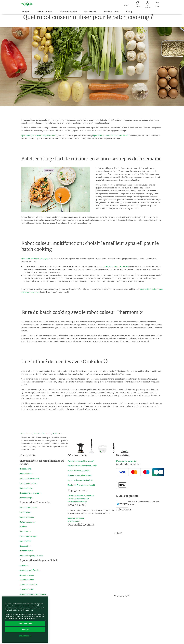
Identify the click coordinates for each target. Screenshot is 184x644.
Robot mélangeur (27, 517)
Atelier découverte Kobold (79, 470)
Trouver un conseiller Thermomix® (82, 466)
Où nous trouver (45, 12)
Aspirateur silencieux (28, 585)
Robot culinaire (26, 488)
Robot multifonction (28, 483)
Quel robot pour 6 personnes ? (116, 266)
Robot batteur (25, 512)
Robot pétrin (25, 546)
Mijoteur (23, 527)
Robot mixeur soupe (28, 536)
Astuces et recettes (69, 12)
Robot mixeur (25, 531)
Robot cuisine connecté (29, 478)
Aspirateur (24, 565)
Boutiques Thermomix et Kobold (81, 485)
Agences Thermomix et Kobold (81, 480)
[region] (25, 620)
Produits (26, 12)
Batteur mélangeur (27, 522)
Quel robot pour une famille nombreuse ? (111, 135)
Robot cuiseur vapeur (28, 507)
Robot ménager (26, 498)
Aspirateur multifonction (30, 570)
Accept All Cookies (25, 623)
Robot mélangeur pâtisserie (31, 556)
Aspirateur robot (26, 589)
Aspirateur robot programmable (33, 594)
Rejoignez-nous (112, 12)
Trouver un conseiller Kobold (80, 475)
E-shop (129, 12)
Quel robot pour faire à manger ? (35, 259)
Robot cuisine (25, 469)
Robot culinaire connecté (30, 493)
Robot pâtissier (26, 474)
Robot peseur (25, 541)
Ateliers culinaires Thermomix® (81, 461)
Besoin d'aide (91, 12)
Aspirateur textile (27, 580)
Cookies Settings (25, 636)
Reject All (25, 629)
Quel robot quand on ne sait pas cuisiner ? (39, 135)
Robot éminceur (26, 551)
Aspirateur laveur (27, 575)
